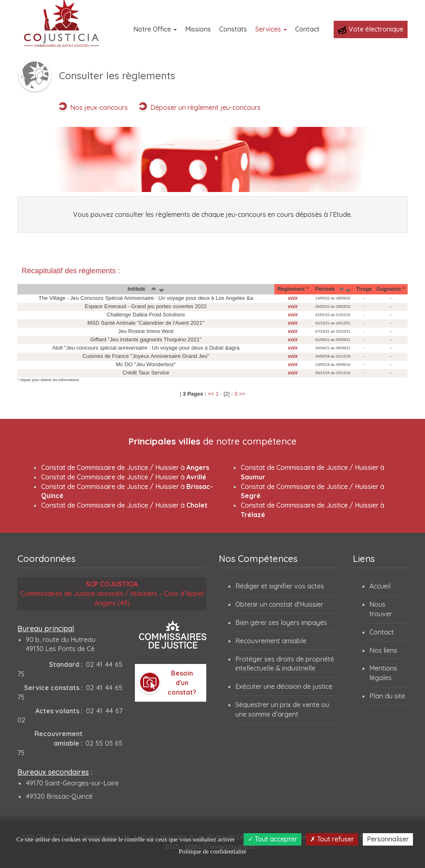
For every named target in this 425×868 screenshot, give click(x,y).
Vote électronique (371, 29)
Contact (307, 29)
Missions (198, 29)
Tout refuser (332, 839)
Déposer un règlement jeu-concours (205, 107)
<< (211, 394)
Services (271, 29)
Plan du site (387, 696)
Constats (233, 29)
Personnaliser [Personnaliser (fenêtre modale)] (388, 839)
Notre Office (155, 29)
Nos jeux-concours (99, 107)
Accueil (380, 586)
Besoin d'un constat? (182, 683)
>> (242, 394)
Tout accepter (272, 839)
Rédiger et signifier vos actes (280, 586)
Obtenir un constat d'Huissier (279, 604)
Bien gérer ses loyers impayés (281, 622)
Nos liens (383, 650)
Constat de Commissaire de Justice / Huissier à (125, 467)
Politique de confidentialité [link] (212, 851)
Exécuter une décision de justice (284, 686)
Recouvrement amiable (271, 641)
